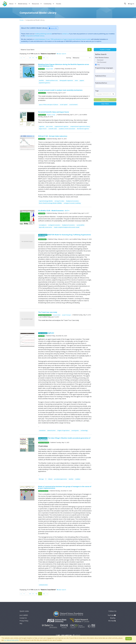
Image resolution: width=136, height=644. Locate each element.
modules (78, 479)
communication (43, 585)
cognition (42, 126)
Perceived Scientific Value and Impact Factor (54, 112)
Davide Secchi (42, 115)
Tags (97, 91)
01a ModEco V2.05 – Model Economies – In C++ (54, 211)
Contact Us (23, 618)
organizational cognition (61, 126)
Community (48, 4)
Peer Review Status (102, 58)
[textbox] (105, 79)
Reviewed (100, 60)
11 (40, 58)
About (11, 4)
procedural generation (61, 479)
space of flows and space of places (49, 105)
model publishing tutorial (43, 34)
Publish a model (105, 50)
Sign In (131, 4)
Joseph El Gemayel (66, 315)
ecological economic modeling (72, 203)
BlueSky (113, 618)
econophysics (43, 225)
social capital (64, 105)
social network (73, 105)
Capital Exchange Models (46, 201)
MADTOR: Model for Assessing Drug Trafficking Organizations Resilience (65, 236)
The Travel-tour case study (48, 312)
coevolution (42, 431)
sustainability (80, 225)
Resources (36, 4)
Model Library (23, 4)
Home (22, 20)
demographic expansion (66, 80)
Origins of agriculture (63, 431)
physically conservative (45, 227)
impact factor (43, 129)
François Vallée (49, 69)
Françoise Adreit (57, 315)
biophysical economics (72, 201)
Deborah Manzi (42, 239)
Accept (129, 639)
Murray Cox (42, 69)
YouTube (112, 615)
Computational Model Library (35, 36)
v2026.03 (77, 635)
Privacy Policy (24, 621)
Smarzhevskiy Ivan (43, 491)
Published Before (101, 83)
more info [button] (53, 28)
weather (71, 479)
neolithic (41, 80)
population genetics (45, 83)
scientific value (53, 129)
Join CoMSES (24, 615)
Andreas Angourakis (44, 443)
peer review (49, 126)
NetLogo (41, 479)
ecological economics (54, 225)
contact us (65, 34)
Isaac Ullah (41, 336)
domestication (51, 431)
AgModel (51, 333)
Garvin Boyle (42, 139)
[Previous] (21, 58)
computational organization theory (80, 126)
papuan (82, 80)
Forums (59, 4)
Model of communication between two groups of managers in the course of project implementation (65, 487)
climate (50, 479)
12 (44, 58)
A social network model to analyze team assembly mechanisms (60, 90)
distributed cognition (83, 129)
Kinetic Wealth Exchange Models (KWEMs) (50, 203)
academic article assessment (67, 129)
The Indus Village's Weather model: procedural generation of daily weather (64, 439)
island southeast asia (52, 80)
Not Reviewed (102, 62)
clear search (61, 54)
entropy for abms (59, 201)
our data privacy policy (11, 640)
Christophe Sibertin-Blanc (45, 315)
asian (76, 80)
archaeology (84, 431)
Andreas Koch (42, 93)
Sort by (69, 58)
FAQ (21, 624)
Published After (101, 76)
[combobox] (105, 71)
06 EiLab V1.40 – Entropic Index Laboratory (53, 136)
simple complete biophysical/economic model (67, 227)
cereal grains (75, 431)
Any (98, 64)
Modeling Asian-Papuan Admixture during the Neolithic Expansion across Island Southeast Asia (64, 65)
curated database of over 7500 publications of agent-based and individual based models (62, 39)
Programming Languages (104, 68)
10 (36, 58)
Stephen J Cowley (51, 115)
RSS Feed (112, 621)
